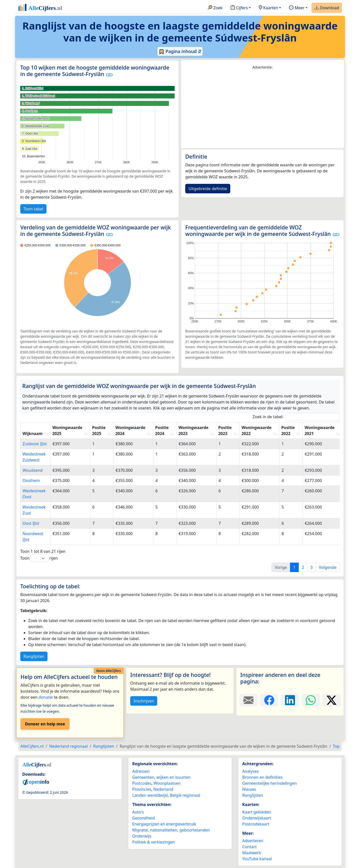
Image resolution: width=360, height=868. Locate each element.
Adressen (141, 771)
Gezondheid (143, 818)
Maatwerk (252, 853)
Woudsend (32, 470)
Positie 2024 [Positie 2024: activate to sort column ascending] (162, 430)
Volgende (328, 567)
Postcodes (142, 783)
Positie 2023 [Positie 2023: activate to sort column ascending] (225, 430)
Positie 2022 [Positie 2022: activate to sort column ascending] (288, 430)
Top (336, 746)
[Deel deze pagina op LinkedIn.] (290, 700)
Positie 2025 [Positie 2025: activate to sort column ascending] (99, 430)
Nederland (163, 789)
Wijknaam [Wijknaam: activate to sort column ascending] (32, 433)
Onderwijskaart (257, 818)
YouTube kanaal (257, 859)
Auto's (138, 812)
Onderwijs (142, 836)
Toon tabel (33, 209)
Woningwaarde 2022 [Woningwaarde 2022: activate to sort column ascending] (256, 430)
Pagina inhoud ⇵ (180, 52)
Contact (249, 847)
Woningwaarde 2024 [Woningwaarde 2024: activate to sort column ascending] (130, 430)
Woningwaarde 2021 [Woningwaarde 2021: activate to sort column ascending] (319, 430)
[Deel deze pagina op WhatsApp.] (311, 700)
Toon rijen (39, 558)
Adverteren (253, 841)
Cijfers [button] (239, 8)
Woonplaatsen (167, 783)
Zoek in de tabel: (296, 417)
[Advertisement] (262, 109)
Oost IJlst (31, 523)
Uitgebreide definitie (208, 189)
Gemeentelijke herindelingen (269, 783)
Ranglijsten (34, 656)
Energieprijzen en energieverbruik (164, 824)
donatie (46, 697)
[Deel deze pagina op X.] (332, 700)
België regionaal (185, 795)
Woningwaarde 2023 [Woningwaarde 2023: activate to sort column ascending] (193, 430)
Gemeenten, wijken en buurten (161, 777)
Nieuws (249, 789)
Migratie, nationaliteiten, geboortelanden (171, 830)
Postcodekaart (256, 824)
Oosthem (31, 481)
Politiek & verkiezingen (154, 842)
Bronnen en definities (262, 777)
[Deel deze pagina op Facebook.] (269, 700)
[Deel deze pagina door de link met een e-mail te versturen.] (248, 700)
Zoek (215, 8)
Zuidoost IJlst (35, 444)
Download (327, 8)
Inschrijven (144, 701)
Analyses (250, 771)
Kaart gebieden (257, 812)
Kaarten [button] (268, 8)
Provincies (142, 789)
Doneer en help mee (45, 724)
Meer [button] (297, 8)
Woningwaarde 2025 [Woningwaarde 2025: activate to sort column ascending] (67, 430)
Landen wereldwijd (150, 795)
